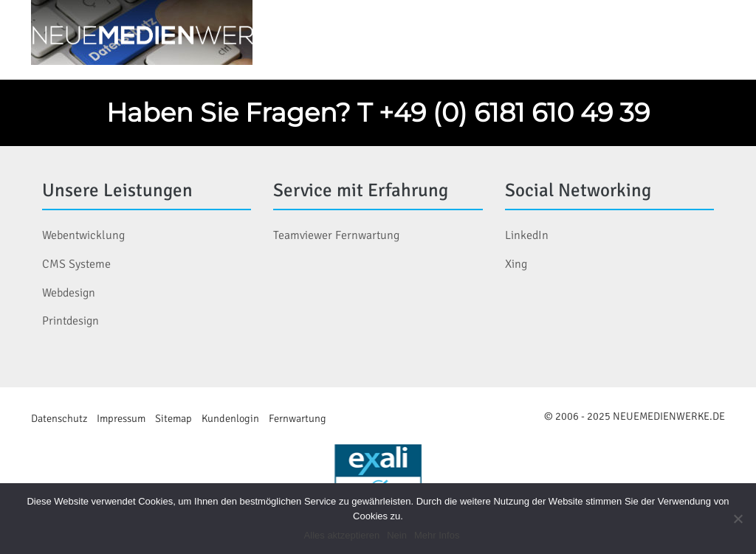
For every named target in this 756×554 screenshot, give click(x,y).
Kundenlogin (230, 418)
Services (533, 37)
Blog (608, 37)
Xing (516, 264)
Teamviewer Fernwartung (336, 235)
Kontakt (682, 37)
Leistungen (434, 37)
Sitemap (173, 418)
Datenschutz (59, 418)
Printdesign (71, 321)
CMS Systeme (76, 264)
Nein (397, 535)
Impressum (121, 418)
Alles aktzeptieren (342, 535)
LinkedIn (527, 235)
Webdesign (69, 293)
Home (346, 37)
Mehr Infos (437, 535)
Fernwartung (298, 418)
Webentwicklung (83, 235)
